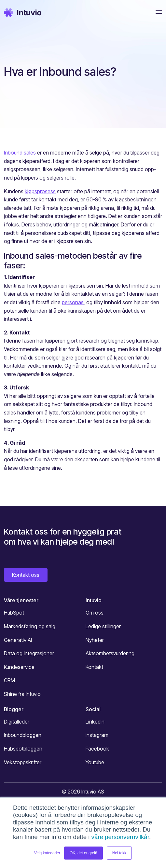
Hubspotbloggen (23, 749)
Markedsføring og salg (30, 626)
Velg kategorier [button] (47, 853)
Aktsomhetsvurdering (110, 653)
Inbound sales (20, 153)
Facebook (97, 749)
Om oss (95, 613)
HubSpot (14, 613)
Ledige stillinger (103, 626)
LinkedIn (95, 722)
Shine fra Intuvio (22, 694)
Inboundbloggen (23, 735)
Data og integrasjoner (29, 653)
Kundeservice (19, 667)
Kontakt (94, 667)
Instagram (97, 735)
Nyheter (95, 640)
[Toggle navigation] (157, 12)
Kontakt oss (26, 575)
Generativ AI (18, 640)
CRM (9, 680)
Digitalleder (17, 722)
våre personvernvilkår (120, 837)
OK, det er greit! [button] (83, 853)
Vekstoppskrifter (23, 762)
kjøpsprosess (40, 191)
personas (73, 302)
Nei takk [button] (119, 853)
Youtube (95, 762)
